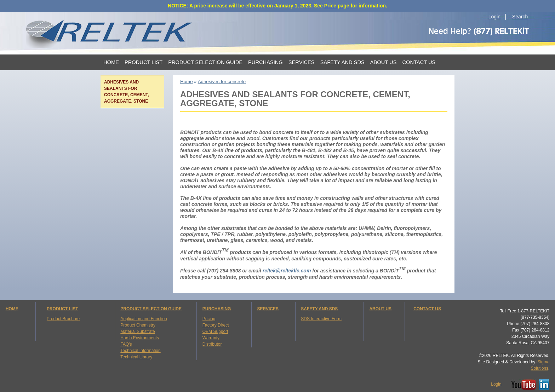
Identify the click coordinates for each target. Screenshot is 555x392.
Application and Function (144, 319)
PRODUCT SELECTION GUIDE (151, 309)
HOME (12, 309)
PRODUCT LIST (62, 309)
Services (302, 62)
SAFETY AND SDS (319, 309)
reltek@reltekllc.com (287, 271)
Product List (144, 62)
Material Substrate (138, 332)
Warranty (211, 338)
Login (494, 17)
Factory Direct (216, 325)
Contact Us (419, 62)
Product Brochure (63, 319)
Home (111, 62)
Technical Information (140, 351)
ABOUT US (380, 309)
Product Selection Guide (205, 62)
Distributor (212, 344)
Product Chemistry (138, 325)
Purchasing (265, 62)
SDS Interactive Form (321, 319)
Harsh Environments (140, 338)
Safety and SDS (342, 62)
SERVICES (268, 309)
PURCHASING (217, 309)
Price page (337, 6)
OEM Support (215, 332)
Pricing (209, 319)
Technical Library (136, 357)
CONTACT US (427, 309)
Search (520, 17)
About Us (384, 62)
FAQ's (126, 344)
